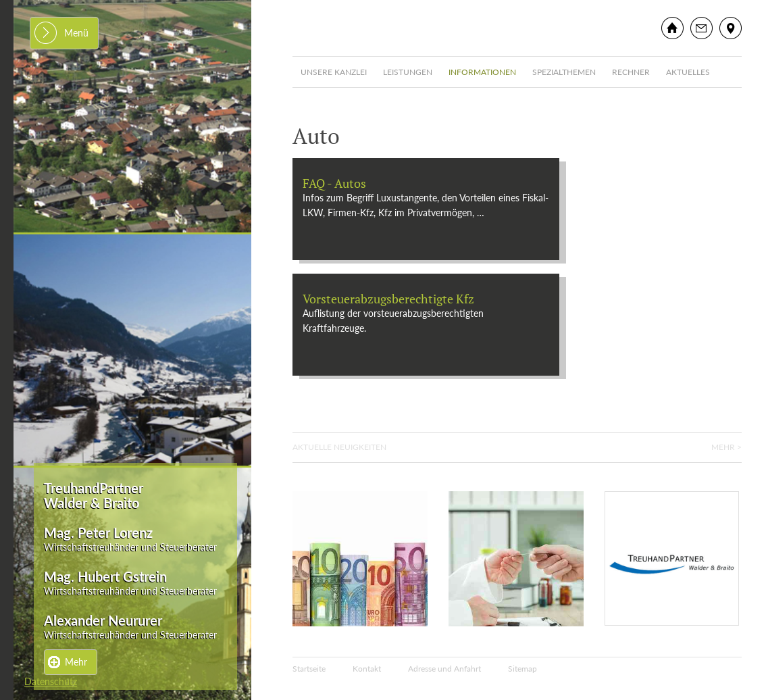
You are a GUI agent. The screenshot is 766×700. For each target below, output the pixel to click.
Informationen (482, 72)
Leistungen (408, 72)
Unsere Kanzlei (334, 72)
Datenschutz (51, 681)
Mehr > (726, 447)
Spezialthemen (564, 72)
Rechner (631, 72)
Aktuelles (688, 72)
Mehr (76, 662)
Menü (76, 33)
